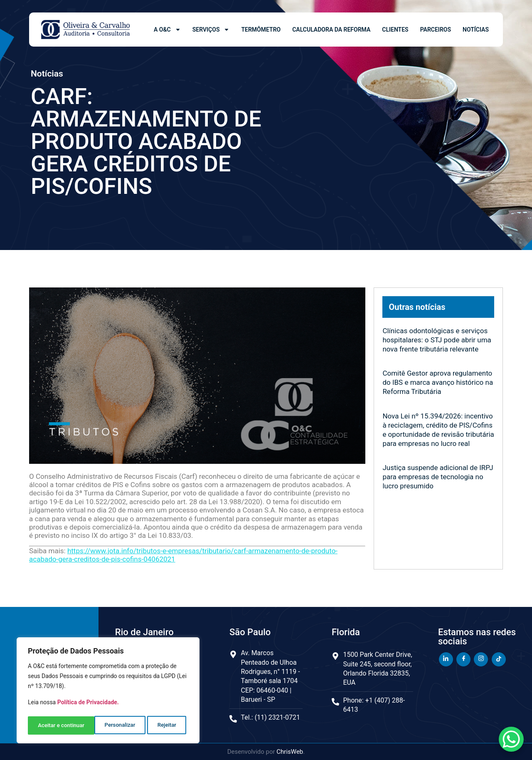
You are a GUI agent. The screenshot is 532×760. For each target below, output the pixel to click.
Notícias (476, 30)
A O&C (167, 30)
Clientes (395, 30)
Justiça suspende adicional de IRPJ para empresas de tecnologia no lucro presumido (438, 477)
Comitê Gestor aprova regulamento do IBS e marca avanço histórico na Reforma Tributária (438, 382)
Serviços (211, 30)
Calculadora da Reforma (331, 30)
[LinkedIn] (446, 659)
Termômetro (261, 30)
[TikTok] (499, 659)
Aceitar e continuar (155, 725)
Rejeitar (100, 725)
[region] (108, 692)
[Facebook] (463, 659)
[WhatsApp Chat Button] (511, 739)
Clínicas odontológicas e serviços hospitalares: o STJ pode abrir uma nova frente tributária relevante (437, 340)
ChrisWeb (290, 752)
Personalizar (53, 725)
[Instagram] (481, 659)
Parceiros (436, 30)
